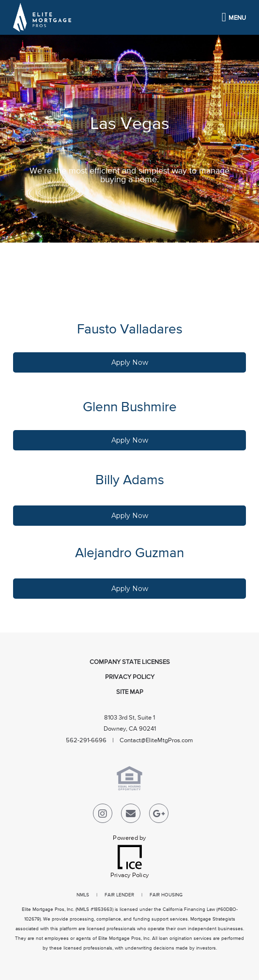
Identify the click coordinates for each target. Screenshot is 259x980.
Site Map (130, 692)
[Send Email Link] (131, 815)
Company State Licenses (130, 662)
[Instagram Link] (103, 815)
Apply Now (130, 362)
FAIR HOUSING (166, 895)
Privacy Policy (130, 677)
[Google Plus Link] (159, 815)
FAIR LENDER (119, 895)
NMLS (83, 895)
